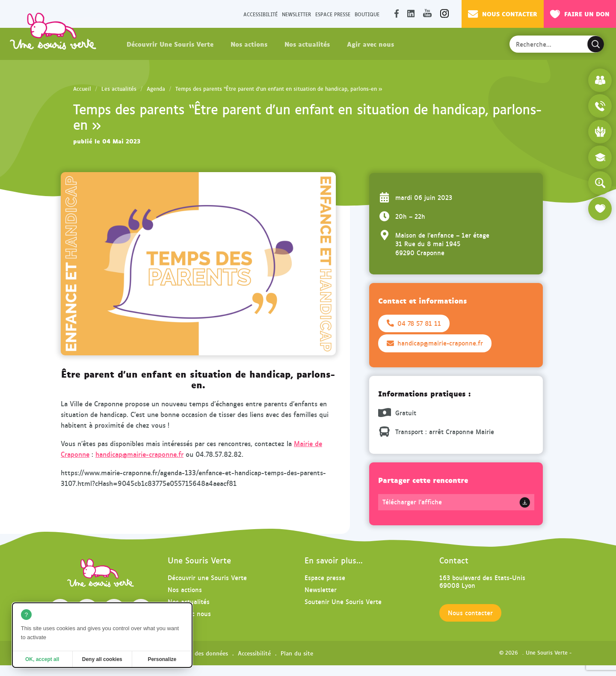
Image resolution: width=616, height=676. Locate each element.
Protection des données (196, 653)
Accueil (82, 89)
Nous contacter (503, 14)
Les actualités (119, 89)
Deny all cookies (102, 659)
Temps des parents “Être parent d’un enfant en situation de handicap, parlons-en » (279, 89)
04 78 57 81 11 (414, 323)
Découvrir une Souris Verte (207, 577)
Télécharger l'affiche (412, 502)
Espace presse (333, 14)
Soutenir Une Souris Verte (343, 601)
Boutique (367, 14)
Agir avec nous (370, 44)
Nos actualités (307, 44)
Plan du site (297, 653)
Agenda (156, 89)
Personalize (162, 659)
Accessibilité (261, 14)
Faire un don (580, 14)
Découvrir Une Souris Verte (170, 44)
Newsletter (296, 14)
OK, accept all (42, 659)
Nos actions (249, 44)
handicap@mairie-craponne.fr (139, 454)
